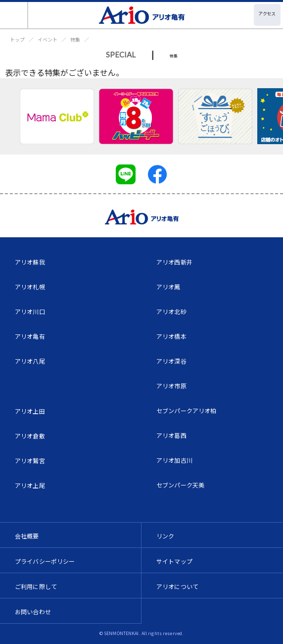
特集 (75, 39)
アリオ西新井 (174, 262)
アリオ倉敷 (30, 436)
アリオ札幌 (30, 287)
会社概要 (27, 536)
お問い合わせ (33, 612)
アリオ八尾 (30, 361)
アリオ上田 (30, 411)
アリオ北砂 (171, 311)
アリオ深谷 (171, 361)
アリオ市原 (171, 386)
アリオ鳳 (168, 287)
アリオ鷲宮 (30, 460)
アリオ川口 (30, 311)
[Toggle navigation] (14, 15)
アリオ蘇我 (30, 262)
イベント (47, 39)
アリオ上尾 (30, 485)
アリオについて (177, 586)
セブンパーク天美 (180, 485)
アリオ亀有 (30, 336)
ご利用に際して (36, 586)
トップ (17, 39)
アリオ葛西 (171, 435)
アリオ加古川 (174, 460)
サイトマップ (174, 561)
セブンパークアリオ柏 (187, 410)
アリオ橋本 (171, 336)
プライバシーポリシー (45, 561)
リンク (165, 536)
